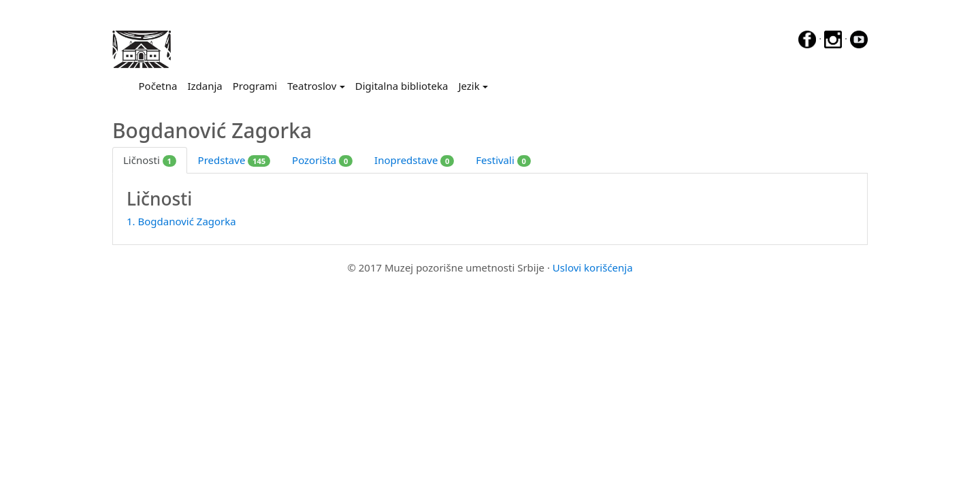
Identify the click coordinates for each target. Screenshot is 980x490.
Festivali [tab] (503, 160)
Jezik (469, 86)
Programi (255, 86)
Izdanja (205, 86)
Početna (161, 85)
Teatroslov (312, 86)
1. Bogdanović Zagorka (181, 221)
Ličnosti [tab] (150, 160)
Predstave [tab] (234, 160)
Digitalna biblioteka (402, 86)
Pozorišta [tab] (322, 160)
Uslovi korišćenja (593, 267)
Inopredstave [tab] (414, 160)
